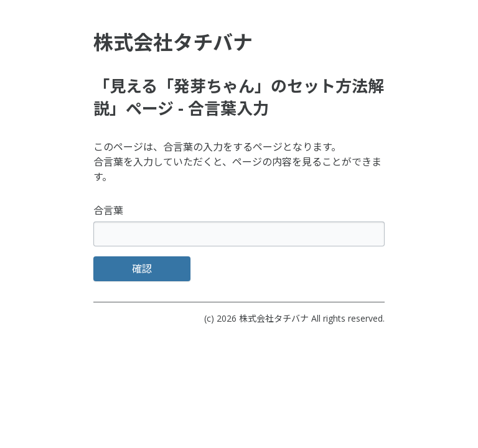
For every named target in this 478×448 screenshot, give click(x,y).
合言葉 (108, 210)
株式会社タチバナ (274, 318)
